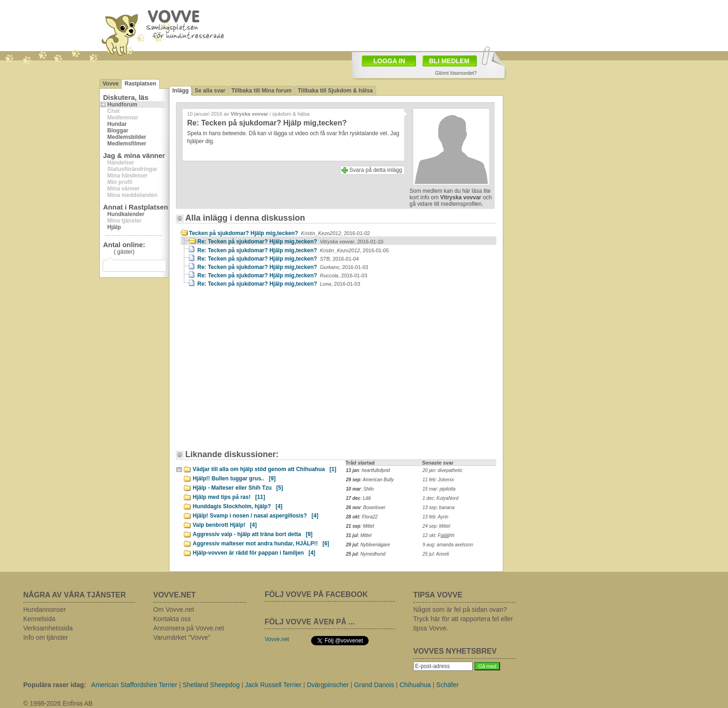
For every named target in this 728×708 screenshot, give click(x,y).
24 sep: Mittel (436, 526)
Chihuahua (415, 685)
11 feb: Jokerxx (438, 480)
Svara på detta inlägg (376, 170)
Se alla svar (210, 91)
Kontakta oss (172, 619)
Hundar (117, 124)
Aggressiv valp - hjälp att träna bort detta (253, 534)
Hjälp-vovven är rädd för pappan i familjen (254, 553)
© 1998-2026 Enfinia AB (58, 703)
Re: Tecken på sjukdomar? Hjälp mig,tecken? (290, 242)
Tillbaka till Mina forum (261, 91)
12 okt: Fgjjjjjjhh (439, 535)
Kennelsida (39, 619)
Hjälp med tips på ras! (229, 497)
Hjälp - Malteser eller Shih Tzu (238, 488)
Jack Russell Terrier (273, 685)
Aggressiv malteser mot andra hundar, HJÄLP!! (261, 544)
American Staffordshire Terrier (134, 685)
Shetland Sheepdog (211, 685)
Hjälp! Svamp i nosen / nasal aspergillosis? (256, 516)
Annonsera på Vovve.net (189, 628)
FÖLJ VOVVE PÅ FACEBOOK (316, 594)
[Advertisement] (260, 373)
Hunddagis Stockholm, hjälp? (237, 506)
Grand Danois (374, 685)
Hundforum (122, 105)
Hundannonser (45, 610)
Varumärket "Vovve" (182, 637)
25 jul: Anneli (436, 554)
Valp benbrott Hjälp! (225, 525)
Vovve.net (277, 639)
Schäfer (448, 685)
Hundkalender (126, 214)
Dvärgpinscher (328, 685)
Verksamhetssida (48, 628)
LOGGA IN (389, 61)
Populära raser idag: (55, 685)
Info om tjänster (46, 637)
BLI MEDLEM (449, 61)
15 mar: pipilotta (439, 489)
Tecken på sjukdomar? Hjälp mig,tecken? (279, 233)
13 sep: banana (439, 508)
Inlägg (180, 91)
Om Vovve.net (174, 610)
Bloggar (118, 131)
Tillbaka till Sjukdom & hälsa (335, 91)
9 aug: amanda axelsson (448, 545)
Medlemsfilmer (127, 144)
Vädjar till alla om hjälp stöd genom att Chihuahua (264, 469)
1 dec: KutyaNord (440, 498)
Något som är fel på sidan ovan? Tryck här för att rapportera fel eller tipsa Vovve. (463, 619)
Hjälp (114, 227)
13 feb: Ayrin (435, 517)
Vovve (110, 84)
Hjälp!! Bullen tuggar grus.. (234, 479)
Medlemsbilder (127, 137)
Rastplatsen (140, 84)
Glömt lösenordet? (456, 73)
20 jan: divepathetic (442, 470)
